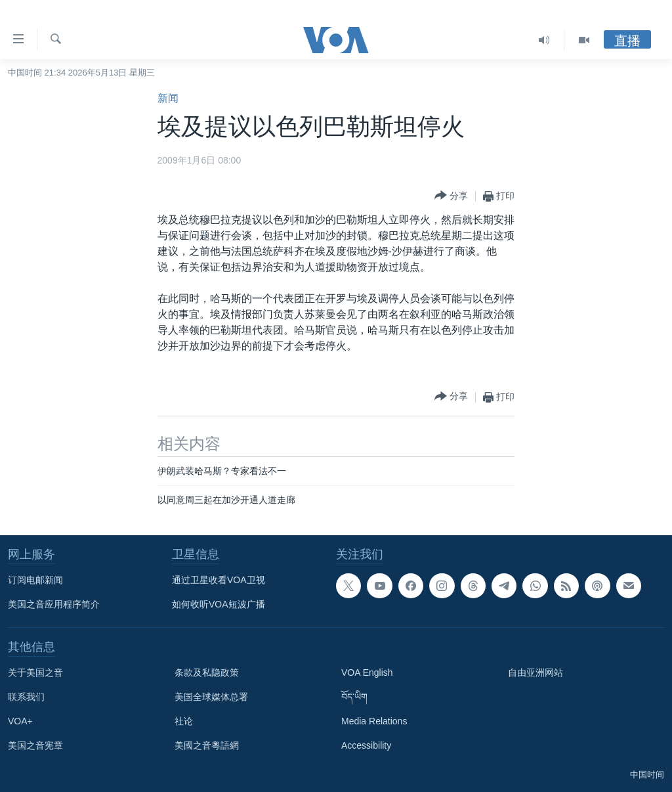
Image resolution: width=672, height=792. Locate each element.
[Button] (451, 196)
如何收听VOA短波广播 (219, 604)
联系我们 (26, 697)
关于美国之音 (35, 672)
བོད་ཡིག (354, 697)
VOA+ (20, 721)
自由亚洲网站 (535, 672)
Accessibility (366, 745)
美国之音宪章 (35, 745)
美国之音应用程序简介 (54, 604)
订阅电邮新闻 (35, 580)
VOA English (367, 672)
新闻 (168, 98)
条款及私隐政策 (207, 672)
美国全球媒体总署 (211, 697)
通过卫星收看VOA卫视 (219, 580)
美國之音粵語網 (207, 745)
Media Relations (374, 721)
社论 (184, 721)
